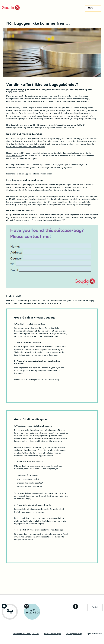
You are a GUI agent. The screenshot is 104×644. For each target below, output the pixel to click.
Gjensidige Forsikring (74, 634)
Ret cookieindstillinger (52, 634)
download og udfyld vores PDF (52, 220)
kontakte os (55, 304)
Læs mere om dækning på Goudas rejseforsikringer (29, 174)
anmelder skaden (14, 156)
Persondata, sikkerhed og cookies (26, 634)
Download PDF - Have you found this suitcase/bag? (37, 380)
